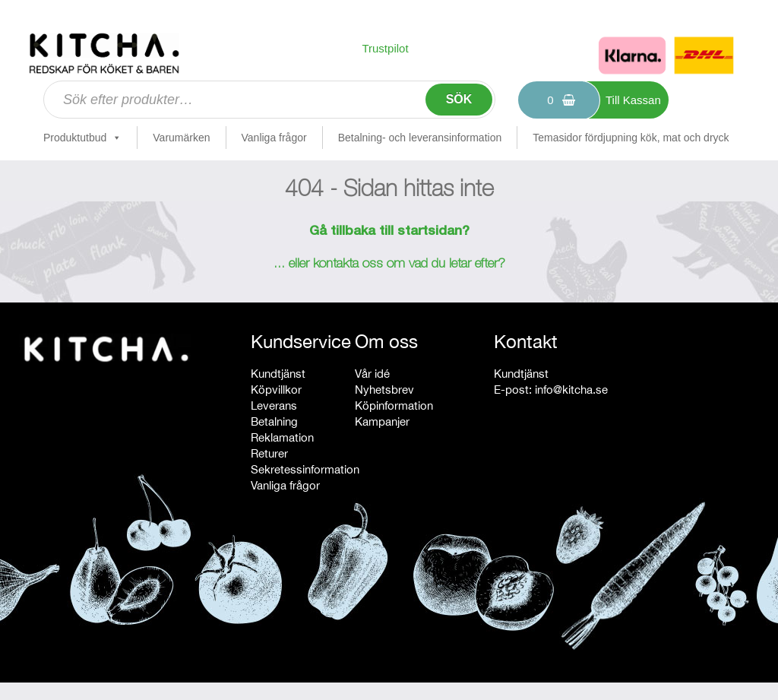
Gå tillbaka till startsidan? (389, 232)
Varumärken (181, 138)
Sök (459, 99)
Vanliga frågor (274, 138)
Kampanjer (382, 421)
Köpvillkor (276, 390)
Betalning (274, 421)
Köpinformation (394, 405)
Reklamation (282, 437)
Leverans (274, 405)
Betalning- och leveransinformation (420, 138)
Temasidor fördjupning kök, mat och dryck (631, 138)
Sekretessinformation (305, 469)
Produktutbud (82, 138)
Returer (269, 453)
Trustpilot (385, 48)
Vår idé (372, 374)
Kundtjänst (278, 374)
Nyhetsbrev (384, 390)
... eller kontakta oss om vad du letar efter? (389, 264)
